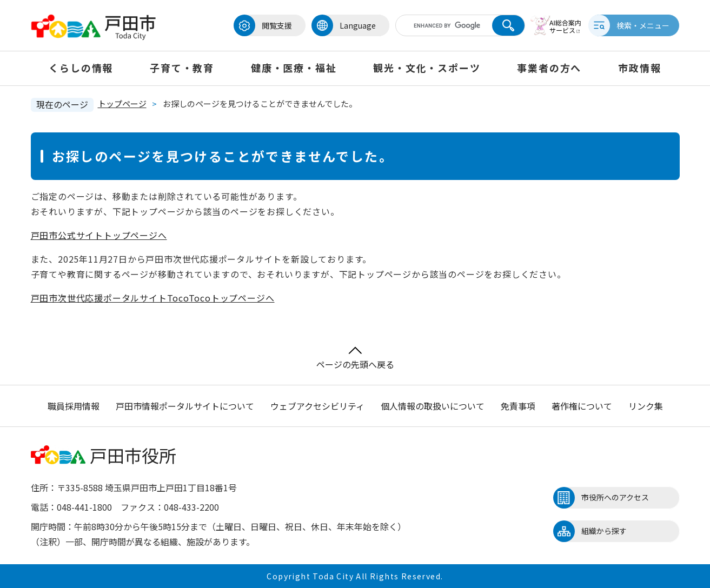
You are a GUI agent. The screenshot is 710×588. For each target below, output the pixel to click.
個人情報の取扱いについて (433, 406)
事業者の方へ (549, 68)
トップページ (122, 103)
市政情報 (639, 68)
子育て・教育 (182, 68)
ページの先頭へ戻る (355, 359)
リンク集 (646, 406)
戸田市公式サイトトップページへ (99, 235)
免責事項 (518, 406)
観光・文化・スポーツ (427, 68)
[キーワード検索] (443, 25)
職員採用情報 (74, 406)
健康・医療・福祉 (294, 68)
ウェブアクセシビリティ (317, 406)
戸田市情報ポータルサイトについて (185, 406)
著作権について (582, 406)
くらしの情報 (81, 68)
